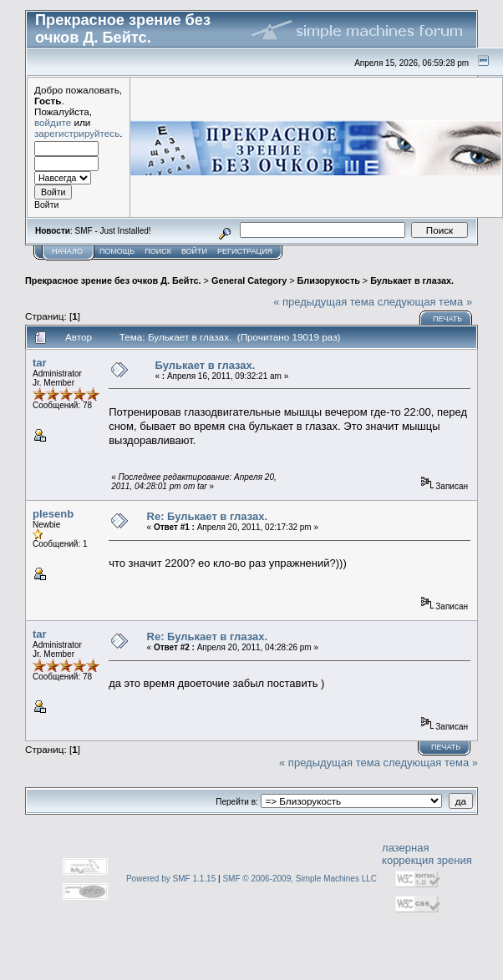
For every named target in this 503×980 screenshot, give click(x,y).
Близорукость (329, 280)
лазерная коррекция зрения (427, 854)
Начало (67, 251)
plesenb (53, 514)
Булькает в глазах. (412, 280)
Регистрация (245, 251)
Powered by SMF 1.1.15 (171, 879)
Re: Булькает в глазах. (208, 516)
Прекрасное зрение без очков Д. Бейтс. (113, 280)
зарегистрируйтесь (77, 133)
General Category (249, 280)
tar (40, 363)
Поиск (158, 251)
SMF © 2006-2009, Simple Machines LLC (300, 879)
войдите (53, 122)
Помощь (117, 251)
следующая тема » (425, 302)
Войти (194, 251)
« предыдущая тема (324, 302)
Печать (447, 319)
